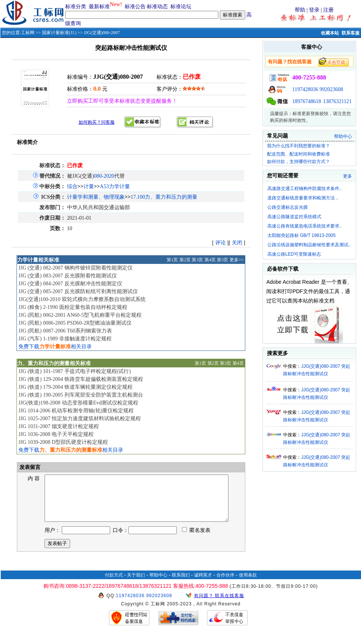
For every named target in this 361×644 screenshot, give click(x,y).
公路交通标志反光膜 (288, 207)
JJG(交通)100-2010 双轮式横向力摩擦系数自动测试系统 (82, 299)
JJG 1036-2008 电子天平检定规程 (56, 434)
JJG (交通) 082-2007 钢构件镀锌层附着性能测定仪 (75, 268)
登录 (314, 10)
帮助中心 (343, 136)
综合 (72, 186)
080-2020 (104, 176)
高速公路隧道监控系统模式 (294, 217)
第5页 (222, 260)
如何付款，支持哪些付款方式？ (298, 162)
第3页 (197, 260)
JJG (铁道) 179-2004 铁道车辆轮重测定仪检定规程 (75, 387)
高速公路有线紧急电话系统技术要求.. (305, 226)
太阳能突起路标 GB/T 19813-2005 (302, 235)
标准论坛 (181, 7)
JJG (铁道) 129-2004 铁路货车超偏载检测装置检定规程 (81, 379)
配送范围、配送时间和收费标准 (298, 154)
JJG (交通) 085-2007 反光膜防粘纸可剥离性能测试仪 (78, 291)
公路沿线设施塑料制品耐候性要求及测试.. (309, 245)
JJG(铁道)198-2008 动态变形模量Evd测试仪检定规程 (78, 403)
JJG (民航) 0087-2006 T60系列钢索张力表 (65, 331)
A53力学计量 (115, 186)
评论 (221, 243)
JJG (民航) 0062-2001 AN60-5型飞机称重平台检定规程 (80, 315)
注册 (328, 10)
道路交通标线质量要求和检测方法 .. (303, 198)
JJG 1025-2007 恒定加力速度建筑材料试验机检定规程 (80, 419)
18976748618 (307, 101)
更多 (348, 176)
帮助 (300, 10)
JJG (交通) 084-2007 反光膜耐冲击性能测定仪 (70, 284)
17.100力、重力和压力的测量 (164, 197)
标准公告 (135, 7)
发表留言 (29, 467)
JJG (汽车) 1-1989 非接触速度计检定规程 (65, 339)
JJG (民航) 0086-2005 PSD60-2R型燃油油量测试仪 (75, 323)
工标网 (28, 33)
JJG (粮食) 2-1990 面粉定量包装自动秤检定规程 (73, 307)
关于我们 (136, 584)
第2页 (185, 260)
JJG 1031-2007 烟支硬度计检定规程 (59, 426)
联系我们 (181, 584)
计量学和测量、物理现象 (96, 197)
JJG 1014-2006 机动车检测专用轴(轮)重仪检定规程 (76, 411)
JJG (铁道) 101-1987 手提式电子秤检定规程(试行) (75, 371)
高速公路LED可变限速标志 (294, 254)
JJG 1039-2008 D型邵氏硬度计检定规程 (63, 442)
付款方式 (114, 584)
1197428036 (305, 89)
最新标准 (99, 7)
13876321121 (337, 101)
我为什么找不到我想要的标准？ (298, 146)
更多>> (237, 260)
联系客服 (351, 33)
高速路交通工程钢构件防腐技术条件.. (305, 189)
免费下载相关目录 (55, 347)
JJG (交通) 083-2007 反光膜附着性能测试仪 (68, 276)
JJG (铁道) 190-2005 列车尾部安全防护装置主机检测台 (81, 395)
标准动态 (157, 7)
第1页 (172, 260)
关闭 (237, 243)
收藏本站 (330, 33)
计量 (89, 186)
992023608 (331, 89)
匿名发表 (196, 539)
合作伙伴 (225, 584)
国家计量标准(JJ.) (59, 33)
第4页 (210, 260)
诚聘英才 (203, 584)
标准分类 (76, 7)
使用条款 (248, 584)
